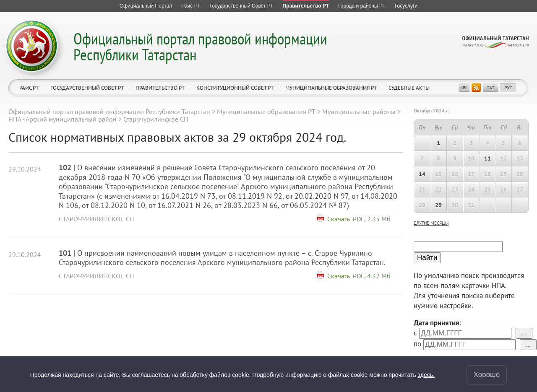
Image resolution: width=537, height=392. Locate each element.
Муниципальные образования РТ (331, 88)
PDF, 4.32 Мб (372, 276)
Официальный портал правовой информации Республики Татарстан (200, 46)
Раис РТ (29, 88)
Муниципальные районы (359, 112)
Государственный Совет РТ (87, 88)
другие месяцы (431, 223)
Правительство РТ (160, 88)
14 (422, 174)
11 (487, 158)
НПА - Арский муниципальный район (63, 119)
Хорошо (487, 375)
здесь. (426, 375)
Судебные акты (409, 88)
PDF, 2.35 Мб (372, 219)
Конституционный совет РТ (235, 88)
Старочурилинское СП (96, 219)
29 (438, 205)
